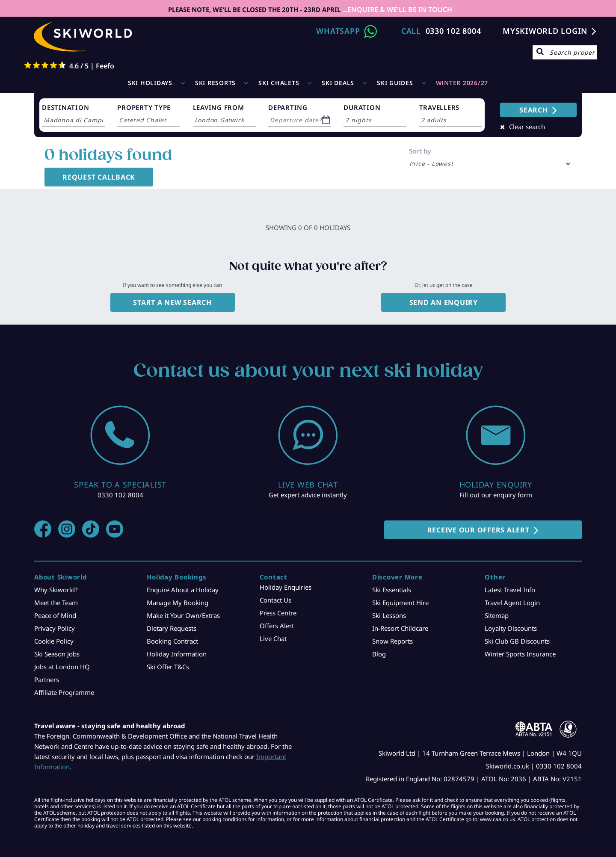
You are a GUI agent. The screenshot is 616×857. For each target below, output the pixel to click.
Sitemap (497, 615)
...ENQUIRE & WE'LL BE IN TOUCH (396, 9)
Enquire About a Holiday (183, 590)
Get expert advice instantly (308, 495)
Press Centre (278, 613)
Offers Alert (277, 626)
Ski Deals (338, 83)
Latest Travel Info (510, 590)
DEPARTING (288, 107)
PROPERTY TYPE (144, 107)
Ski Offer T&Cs (168, 667)
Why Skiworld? (56, 590)
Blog (379, 654)
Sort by (420, 151)
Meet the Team (56, 603)
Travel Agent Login (512, 603)
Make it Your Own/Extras (183, 615)
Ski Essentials (392, 590)
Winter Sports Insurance (520, 654)
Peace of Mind (55, 615)
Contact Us (275, 600)
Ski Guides (395, 83)
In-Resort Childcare (400, 628)
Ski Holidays (150, 83)
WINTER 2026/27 (462, 83)
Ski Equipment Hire (400, 603)
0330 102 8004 (453, 31)
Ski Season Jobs (57, 654)
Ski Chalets (279, 83)
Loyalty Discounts (511, 628)
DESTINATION (65, 107)
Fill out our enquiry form (496, 495)
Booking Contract (172, 641)
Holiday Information (177, 654)
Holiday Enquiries (286, 587)
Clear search (527, 127)
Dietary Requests (172, 628)
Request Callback (99, 177)
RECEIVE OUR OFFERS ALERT (478, 530)
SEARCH (534, 110)
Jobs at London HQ (62, 667)
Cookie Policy (54, 641)
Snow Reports (392, 641)
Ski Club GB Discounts (517, 641)
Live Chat (273, 638)
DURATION (362, 107)
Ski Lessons (389, 615)
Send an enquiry (444, 302)
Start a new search (172, 302)
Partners (47, 680)
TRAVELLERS (440, 107)
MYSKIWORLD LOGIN (545, 31)
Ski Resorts (215, 83)
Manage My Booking (178, 603)
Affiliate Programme (64, 692)
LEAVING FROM (219, 107)
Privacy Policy (55, 628)
